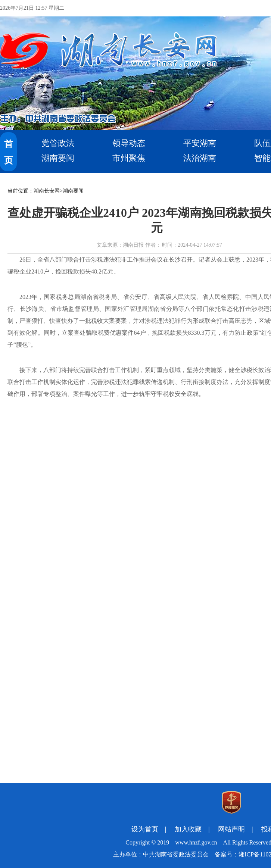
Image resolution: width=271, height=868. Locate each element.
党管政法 (58, 143)
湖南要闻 (58, 158)
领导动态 (129, 143)
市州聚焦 (129, 158)
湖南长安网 (47, 191)
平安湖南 (200, 143)
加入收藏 (188, 829)
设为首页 (145, 829)
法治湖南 (200, 158)
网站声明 (231, 829)
